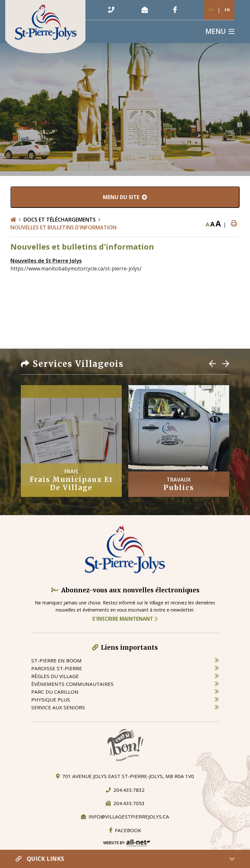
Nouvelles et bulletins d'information (63, 227)
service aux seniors (58, 707)
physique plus (51, 700)
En (227, 10)
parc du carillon (55, 692)
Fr (211, 10)
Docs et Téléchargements (60, 220)
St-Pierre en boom (56, 660)
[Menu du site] (125, 197)
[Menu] (220, 31)
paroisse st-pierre (57, 668)
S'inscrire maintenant (125, 619)
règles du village (55, 676)
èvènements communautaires (72, 684)
